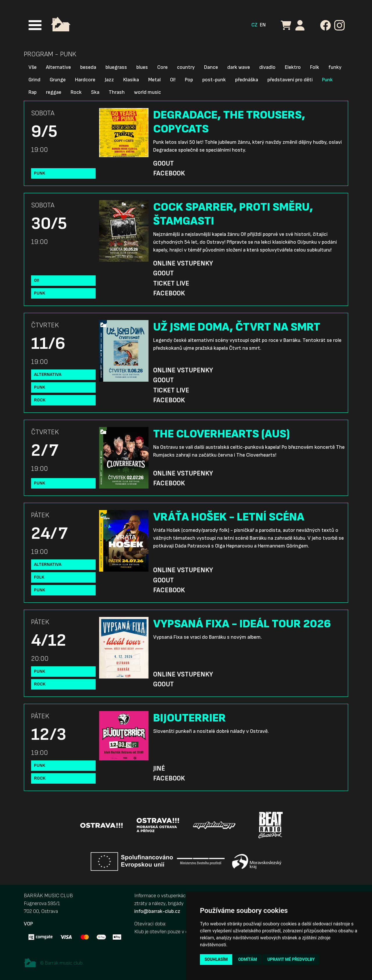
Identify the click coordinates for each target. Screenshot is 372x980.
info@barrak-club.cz (157, 911)
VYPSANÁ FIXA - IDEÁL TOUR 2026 (242, 624)
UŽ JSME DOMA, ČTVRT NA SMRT (237, 327)
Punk (327, 80)
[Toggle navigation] (35, 25)
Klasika (131, 80)
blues (142, 67)
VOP (28, 924)
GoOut (163, 164)
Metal (154, 80)
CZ (254, 25)
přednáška (247, 80)
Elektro (293, 67)
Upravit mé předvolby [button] (291, 959)
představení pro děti (290, 80)
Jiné (159, 769)
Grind (34, 80)
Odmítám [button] (247, 959)
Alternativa (48, 375)
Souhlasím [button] (216, 959)
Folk (315, 67)
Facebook (169, 173)
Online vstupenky (183, 263)
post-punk (214, 80)
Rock (76, 92)
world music (147, 92)
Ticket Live (171, 283)
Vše (33, 67)
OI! (173, 80)
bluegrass (116, 67)
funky (335, 67)
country (186, 67)
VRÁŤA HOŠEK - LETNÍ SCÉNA (229, 517)
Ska (95, 92)
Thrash (117, 92)
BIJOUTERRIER (189, 718)
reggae (54, 92)
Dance (211, 67)
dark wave (239, 67)
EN (263, 25)
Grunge (58, 80)
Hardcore (85, 80)
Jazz (109, 80)
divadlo (267, 67)
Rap (33, 92)
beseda (88, 67)
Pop (189, 80)
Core (162, 67)
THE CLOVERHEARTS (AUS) (221, 434)
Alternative (58, 67)
